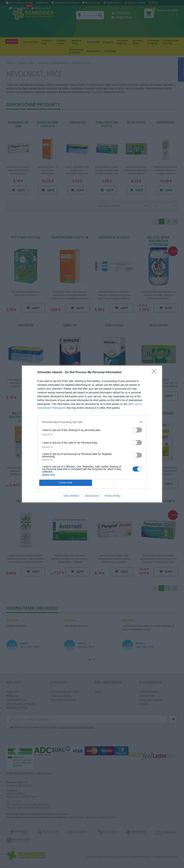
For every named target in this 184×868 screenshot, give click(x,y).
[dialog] (92, 434)
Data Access (92, 496)
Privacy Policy (113, 496)
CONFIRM (66, 483)
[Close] (155, 372)
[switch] (137, 430)
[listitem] (92, 422)
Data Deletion (71, 496)
